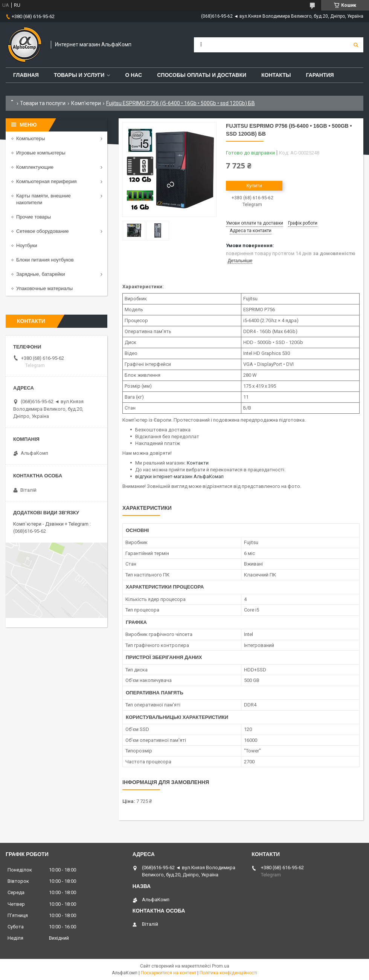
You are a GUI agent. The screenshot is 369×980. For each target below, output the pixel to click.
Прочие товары (34, 217)
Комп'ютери (86, 103)
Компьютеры (31, 138)
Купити (254, 186)
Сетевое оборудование (43, 231)
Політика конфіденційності (228, 973)
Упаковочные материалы (44, 288)
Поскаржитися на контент (168, 973)
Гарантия (320, 75)
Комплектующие (35, 167)
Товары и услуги (79, 75)
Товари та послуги (43, 103)
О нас (133, 75)
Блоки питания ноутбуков (45, 260)
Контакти (198, 463)
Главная (26, 75)
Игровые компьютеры (41, 153)
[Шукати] (356, 45)
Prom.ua (221, 966)
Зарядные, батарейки (41, 274)
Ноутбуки (27, 245)
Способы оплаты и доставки (202, 75)
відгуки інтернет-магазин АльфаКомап (179, 476)
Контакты (276, 75)
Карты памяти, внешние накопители (43, 199)
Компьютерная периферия (47, 181)
